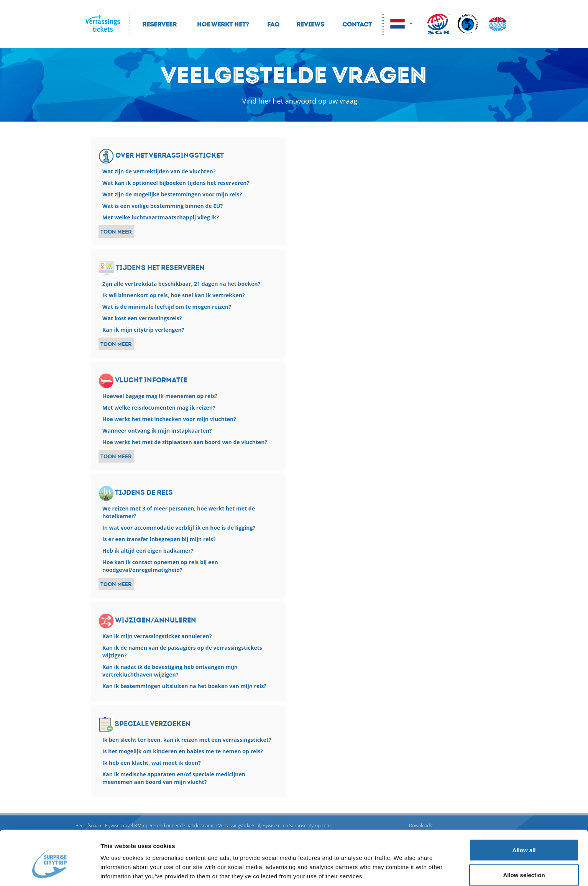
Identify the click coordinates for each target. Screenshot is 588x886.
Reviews (310, 23)
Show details (402, 866)
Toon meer (116, 231)
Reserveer (159, 23)
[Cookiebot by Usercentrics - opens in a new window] (50, 871)
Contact (357, 23)
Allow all (524, 815)
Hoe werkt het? (223, 23)
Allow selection (524, 841)
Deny (524, 865)
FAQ (273, 23)
